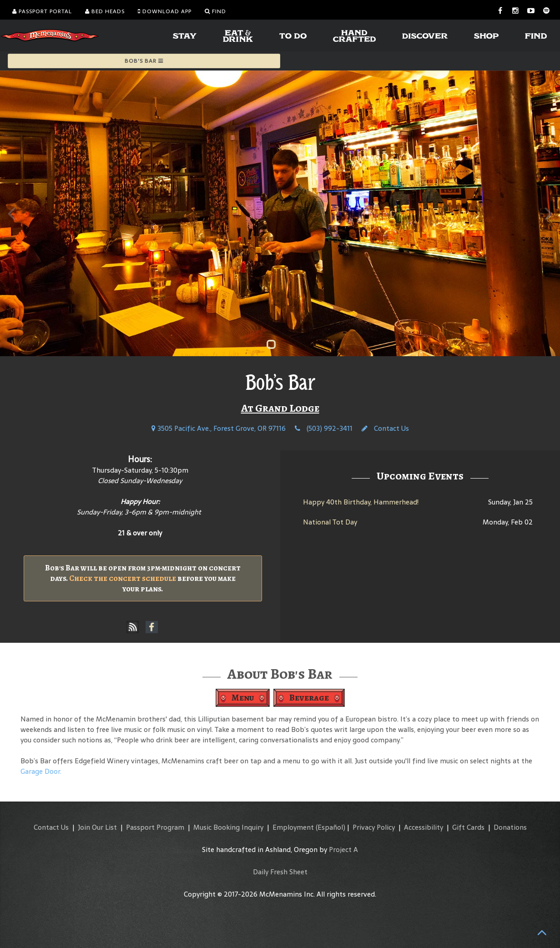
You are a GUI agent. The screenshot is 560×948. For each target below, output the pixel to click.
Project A (343, 850)
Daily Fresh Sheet (280, 872)
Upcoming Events (420, 476)
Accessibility (424, 827)
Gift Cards (468, 827)
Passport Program (155, 827)
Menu (243, 698)
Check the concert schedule (123, 578)
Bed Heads (105, 11)
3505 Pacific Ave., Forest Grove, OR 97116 (219, 428)
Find (215, 11)
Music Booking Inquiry (228, 827)
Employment (293, 827)
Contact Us (385, 428)
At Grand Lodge (280, 408)
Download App (165, 11)
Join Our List (97, 827)
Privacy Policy (374, 827)
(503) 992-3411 (324, 428)
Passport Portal (42, 11)
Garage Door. (41, 771)
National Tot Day (330, 522)
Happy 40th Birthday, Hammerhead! (361, 502)
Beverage (309, 698)
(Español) (330, 827)
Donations (510, 827)
